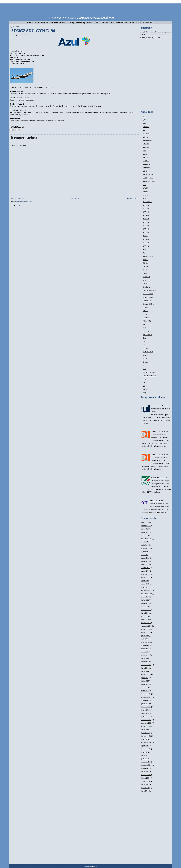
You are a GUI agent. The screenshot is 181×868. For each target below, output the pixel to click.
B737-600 (146, 215)
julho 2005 (145, 772)
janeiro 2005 (145, 778)
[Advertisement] (156, 75)
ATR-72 (145, 188)
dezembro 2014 (146, 665)
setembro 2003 (146, 781)
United (145, 389)
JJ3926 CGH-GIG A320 (157, 501)
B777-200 (146, 243)
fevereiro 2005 (146, 775)
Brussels (145, 260)
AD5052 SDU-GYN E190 (33, 31)
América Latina (148, 178)
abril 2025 (145, 535)
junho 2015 (145, 658)
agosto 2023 (145, 552)
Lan (144, 342)
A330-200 (146, 137)
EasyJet (145, 284)
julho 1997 (145, 791)
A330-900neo (147, 140)
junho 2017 (145, 636)
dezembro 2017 (146, 626)
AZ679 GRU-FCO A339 (159, 478)
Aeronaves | (42, 22)
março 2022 (145, 565)
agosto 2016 (145, 645)
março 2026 (145, 522)
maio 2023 (145, 555)
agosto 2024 (145, 542)
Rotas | (90, 22)
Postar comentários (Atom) (24, 202)
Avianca (145, 195)
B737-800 (146, 222)
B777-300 (146, 246)
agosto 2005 (145, 768)
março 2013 (145, 691)
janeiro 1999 (145, 788)
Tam (144, 382)
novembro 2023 (146, 548)
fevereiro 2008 (146, 749)
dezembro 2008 (146, 742)
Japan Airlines (147, 335)
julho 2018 (145, 613)
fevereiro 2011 (146, 713)
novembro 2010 (146, 723)
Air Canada (146, 158)
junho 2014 (145, 671)
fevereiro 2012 (146, 707)
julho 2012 (145, 704)
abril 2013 (145, 687)
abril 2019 (145, 607)
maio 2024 (145, 545)
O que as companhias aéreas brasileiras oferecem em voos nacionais (161, 409)
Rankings (149, 22)
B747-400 (146, 233)
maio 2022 (145, 561)
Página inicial (75, 198)
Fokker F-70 (147, 321)
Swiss (145, 379)
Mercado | (136, 22)
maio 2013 (145, 684)
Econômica (146, 287)
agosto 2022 (145, 558)
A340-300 (146, 144)
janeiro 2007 (145, 759)
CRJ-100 (146, 263)
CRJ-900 (146, 267)
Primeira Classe (148, 352)
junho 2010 (145, 730)
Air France (146, 168)
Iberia (145, 328)
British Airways (148, 256)
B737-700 (146, 219)
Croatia (145, 270)
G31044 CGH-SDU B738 (159, 455)
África (145, 154)
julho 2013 (145, 678)
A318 (144, 117)
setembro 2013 (146, 675)
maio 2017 (145, 639)
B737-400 (146, 209)
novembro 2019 (146, 594)
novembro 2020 (146, 574)
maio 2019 (145, 603)
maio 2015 (145, 662)
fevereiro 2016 (146, 655)
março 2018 (145, 620)
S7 (144, 365)
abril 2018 (145, 616)
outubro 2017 (146, 629)
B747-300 (146, 229)
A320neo (146, 127)
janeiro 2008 (145, 752)
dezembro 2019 (146, 590)
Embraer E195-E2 (149, 304)
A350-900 (146, 147)
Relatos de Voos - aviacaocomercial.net (82, 18)
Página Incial (16, 205)
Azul (144, 198)
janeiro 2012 (145, 710)
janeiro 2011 (145, 717)
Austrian (145, 192)
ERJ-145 (146, 311)
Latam (145, 345)
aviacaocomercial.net (24, 35)
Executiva (146, 318)
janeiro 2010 (145, 733)
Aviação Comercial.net (90, 866)
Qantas (145, 355)
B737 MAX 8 (147, 202)
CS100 (145, 273)
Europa (145, 314)
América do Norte (149, 175)
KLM (144, 338)
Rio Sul (145, 359)
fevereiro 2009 (146, 736)
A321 (144, 130)
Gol (144, 324)
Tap (144, 386)
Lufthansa (146, 348)
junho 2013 (145, 681)
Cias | (71, 22)
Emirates (146, 307)
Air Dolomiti (147, 164)
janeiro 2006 (145, 762)
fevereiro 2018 (146, 623)
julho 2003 (145, 785)
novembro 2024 (146, 539)
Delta (144, 280)
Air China (146, 161)
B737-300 (146, 205)
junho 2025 (145, 529)
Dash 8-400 (146, 277)
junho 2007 (145, 755)
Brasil (145, 253)
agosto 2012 (145, 700)
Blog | (30, 22)
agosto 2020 (145, 581)
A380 (144, 151)
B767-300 (146, 239)
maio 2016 (145, 649)
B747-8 (145, 236)
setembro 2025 (146, 526)
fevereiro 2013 (146, 694)
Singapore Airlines (149, 372)
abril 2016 (145, 652)
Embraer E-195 (148, 301)
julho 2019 (145, 597)
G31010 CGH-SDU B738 (159, 432)
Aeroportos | (58, 22)
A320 (144, 123)
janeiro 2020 (145, 587)
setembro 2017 (146, 632)
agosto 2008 (145, 746)
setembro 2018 (146, 610)
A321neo (146, 134)
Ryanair (145, 362)
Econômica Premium (149, 290)
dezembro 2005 (146, 765)
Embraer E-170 (148, 294)
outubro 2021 (146, 568)
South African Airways (150, 376)
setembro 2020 (146, 577)
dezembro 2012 (146, 697)
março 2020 (145, 584)
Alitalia (145, 171)
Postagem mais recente (17, 198)
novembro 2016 (146, 642)
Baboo (145, 249)
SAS (144, 369)
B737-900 (146, 226)
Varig (144, 393)
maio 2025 (145, 532)
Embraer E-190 (148, 297)
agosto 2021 (145, 571)
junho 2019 (145, 600)
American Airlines (149, 181)
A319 (144, 120)
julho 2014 (145, 668)
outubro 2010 (146, 726)
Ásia (144, 185)
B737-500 (146, 212)
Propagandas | (120, 22)
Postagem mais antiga (131, 198)
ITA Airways (147, 331)
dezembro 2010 (146, 720)
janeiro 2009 (145, 739)
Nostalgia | (103, 22)
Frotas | (80, 22)
